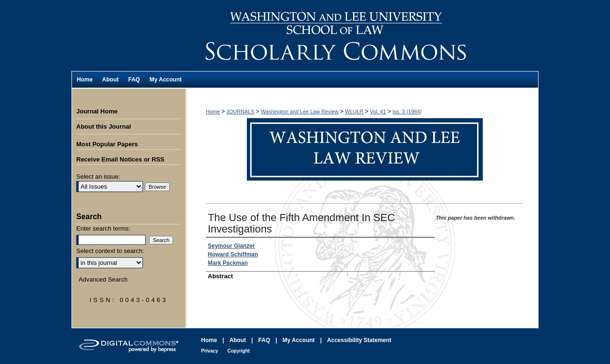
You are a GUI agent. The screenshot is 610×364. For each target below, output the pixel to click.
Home (213, 111)
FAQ (264, 340)
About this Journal (104, 126)
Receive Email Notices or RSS (120, 159)
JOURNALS (240, 111)
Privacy (210, 351)
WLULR (354, 111)
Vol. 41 (378, 111)
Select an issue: (98, 177)
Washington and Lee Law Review (362, 35)
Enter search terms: (103, 228)
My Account (299, 340)
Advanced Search (103, 279)
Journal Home (97, 111)
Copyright (239, 351)
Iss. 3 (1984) (407, 111)
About (238, 340)
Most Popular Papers (107, 144)
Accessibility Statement (359, 340)
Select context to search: (110, 251)
